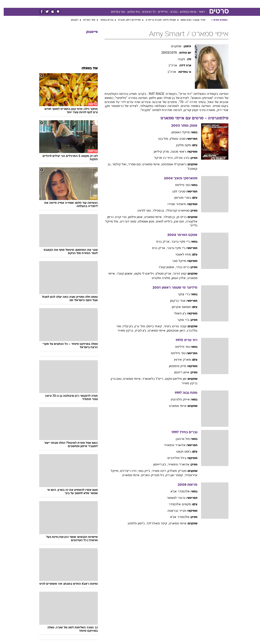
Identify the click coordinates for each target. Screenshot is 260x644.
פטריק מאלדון (173, 471)
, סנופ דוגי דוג (125, 221)
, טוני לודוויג (141, 210)
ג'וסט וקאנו (180, 451)
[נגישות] (5, 4)
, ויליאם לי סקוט (141, 274)
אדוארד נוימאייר (171, 445)
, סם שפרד (132, 164)
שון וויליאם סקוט (172, 379)
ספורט (186, 4)
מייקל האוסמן (177, 132)
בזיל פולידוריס (173, 458)
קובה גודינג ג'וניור (171, 326)
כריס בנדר (179, 267)
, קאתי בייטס (151, 326)
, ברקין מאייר (122, 330)
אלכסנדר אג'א (176, 491)
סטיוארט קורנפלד (174, 210)
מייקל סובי (175, 261)
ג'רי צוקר (180, 294)
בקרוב (170, 12)
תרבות (173, 4)
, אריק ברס (160, 241)
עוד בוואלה (86, 68)
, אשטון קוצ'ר (163, 267)
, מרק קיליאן (158, 152)
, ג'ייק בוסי (141, 471)
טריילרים (159, 12)
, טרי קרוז (118, 217)
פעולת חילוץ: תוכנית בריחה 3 (157, 20)
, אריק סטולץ (161, 274)
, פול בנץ (160, 139)
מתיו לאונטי (179, 254)
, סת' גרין (137, 326)
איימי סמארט (174, 406)
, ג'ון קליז (125, 326)
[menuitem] (197, 4)
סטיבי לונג (175, 191)
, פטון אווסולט (143, 221)
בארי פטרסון (179, 198)
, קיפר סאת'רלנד (154, 523)
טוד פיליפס (179, 185)
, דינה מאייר (156, 471)
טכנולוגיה (100, 4)
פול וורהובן (179, 439)
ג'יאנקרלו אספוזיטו (170, 164)
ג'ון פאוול (176, 313)
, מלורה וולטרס (158, 278)
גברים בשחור (103, 20)
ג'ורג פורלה (178, 158)
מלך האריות (86, 20)
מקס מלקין (180, 145)
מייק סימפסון (174, 366)
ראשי (198, 12)
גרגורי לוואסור (172, 498)
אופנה (86, 4)
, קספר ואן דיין (171, 475)
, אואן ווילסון (132, 217)
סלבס (161, 4)
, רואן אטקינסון (173, 330)
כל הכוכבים (145, 12)
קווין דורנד (176, 274)
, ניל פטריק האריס (150, 475)
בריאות (128, 4)
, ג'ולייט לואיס (161, 221)
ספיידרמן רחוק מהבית (126, 20)
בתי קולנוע (130, 12)
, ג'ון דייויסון (157, 464)
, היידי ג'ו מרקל (161, 158)
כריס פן (178, 217)
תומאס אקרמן (178, 307)
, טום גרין (113, 379)
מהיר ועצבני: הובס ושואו (189, 20)
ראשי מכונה (175, 152)
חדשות (199, 4)
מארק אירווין (179, 360)
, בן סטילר (155, 210)
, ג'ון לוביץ (138, 330)
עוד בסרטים (114, 12)
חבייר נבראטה (173, 511)
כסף (150, 4)
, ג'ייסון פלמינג (133, 523)
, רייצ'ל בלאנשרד (150, 379)
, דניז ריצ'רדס (125, 471)
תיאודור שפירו (173, 204)
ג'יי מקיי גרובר (177, 241)
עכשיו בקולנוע (184, 12)
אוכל (140, 4)
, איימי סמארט (148, 164)
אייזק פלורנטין (177, 399)
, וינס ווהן (176, 221)
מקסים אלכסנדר (176, 504)
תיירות (114, 4)
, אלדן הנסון (176, 278)
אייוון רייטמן (178, 372)
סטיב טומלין (174, 139)
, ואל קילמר (116, 164)
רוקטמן (71, 20)
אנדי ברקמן (174, 301)
